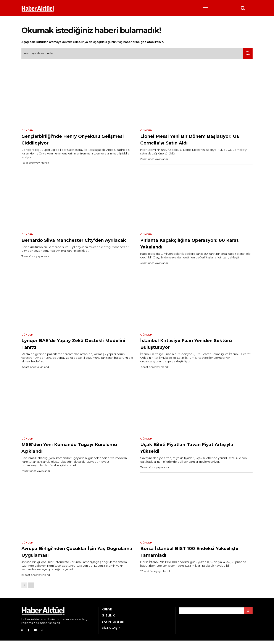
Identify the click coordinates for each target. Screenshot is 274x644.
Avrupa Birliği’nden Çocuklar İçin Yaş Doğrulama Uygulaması (73, 555)
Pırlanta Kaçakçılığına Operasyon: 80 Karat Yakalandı (193, 246)
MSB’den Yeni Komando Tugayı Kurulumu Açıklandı (70, 450)
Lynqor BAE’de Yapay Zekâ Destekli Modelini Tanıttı (77, 346)
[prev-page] (24, 589)
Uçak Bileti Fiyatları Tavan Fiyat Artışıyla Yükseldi (190, 450)
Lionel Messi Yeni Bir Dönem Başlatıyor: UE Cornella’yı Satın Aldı (195, 141)
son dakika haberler (55, 623)
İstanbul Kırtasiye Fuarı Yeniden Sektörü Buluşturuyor (190, 346)
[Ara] (247, 55)
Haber (26, 623)
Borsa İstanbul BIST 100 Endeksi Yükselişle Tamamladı (190, 555)
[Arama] (248, 615)
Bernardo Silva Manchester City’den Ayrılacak (64, 246)
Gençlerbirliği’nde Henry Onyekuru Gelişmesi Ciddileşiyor (77, 141)
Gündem (28, 132)
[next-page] (31, 589)
